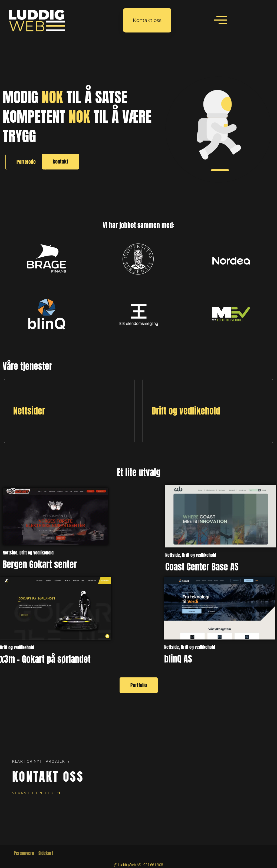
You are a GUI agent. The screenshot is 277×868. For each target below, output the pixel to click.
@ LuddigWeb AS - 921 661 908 (138, 865)
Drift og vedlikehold (186, 411)
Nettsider (29, 411)
